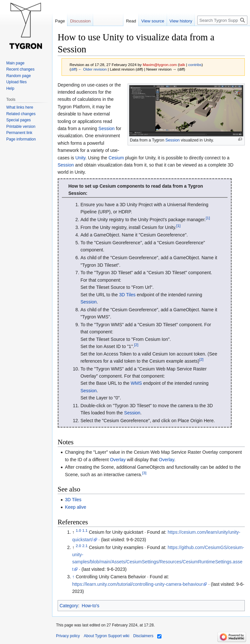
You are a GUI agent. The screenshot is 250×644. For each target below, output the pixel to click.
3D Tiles (127, 295)
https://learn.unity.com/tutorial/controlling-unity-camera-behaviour (138, 584)
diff (73, 69)
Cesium (116, 158)
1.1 (85, 531)
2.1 (85, 546)
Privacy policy (68, 636)
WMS (136, 383)
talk (182, 65)
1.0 (78, 531)
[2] (136, 345)
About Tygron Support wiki (106, 636)
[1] (208, 218)
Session (173, 140)
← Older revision (92, 69)
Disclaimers (143, 636)
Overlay (118, 460)
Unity (80, 158)
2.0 (78, 546)
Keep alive (75, 507)
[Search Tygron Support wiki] (222, 20)
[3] (144, 473)
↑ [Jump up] (73, 577)
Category (69, 606)
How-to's (90, 606)
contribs (195, 65)
